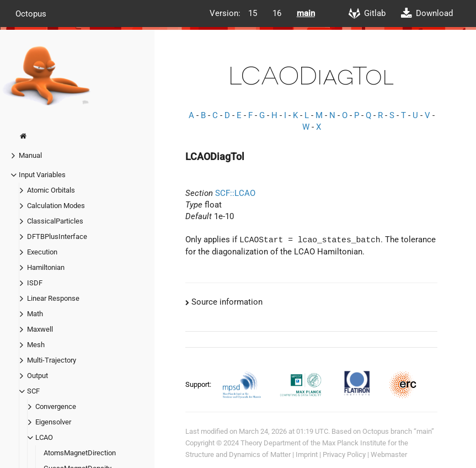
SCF (33, 391)
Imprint (307, 454)
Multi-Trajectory (52, 360)
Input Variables (42, 175)
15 (253, 13)
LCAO (44, 437)
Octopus (31, 13)
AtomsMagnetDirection (80, 453)
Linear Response (53, 298)
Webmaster (389, 454)
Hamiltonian (46, 267)
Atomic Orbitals (51, 190)
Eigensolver (53, 422)
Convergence (56, 406)
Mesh (36, 345)
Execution (42, 252)
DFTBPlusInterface (57, 236)
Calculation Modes (56, 206)
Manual (30, 155)
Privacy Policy (344, 454)
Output (38, 376)
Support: (199, 384)
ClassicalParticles (55, 221)
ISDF (35, 283)
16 (277, 13)
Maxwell (40, 329)
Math (35, 314)
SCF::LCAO (235, 193)
